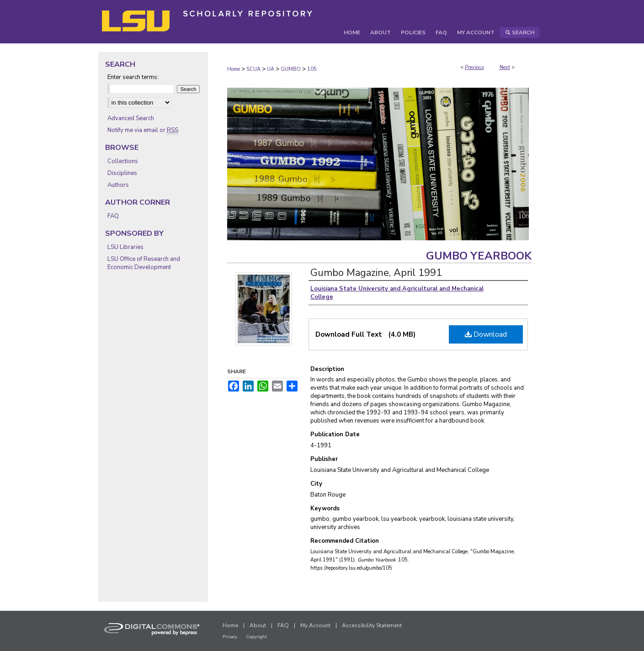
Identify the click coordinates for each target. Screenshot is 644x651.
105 (312, 69)
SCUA (253, 69)
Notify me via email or (143, 130)
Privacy (230, 637)
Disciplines (122, 173)
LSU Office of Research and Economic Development (144, 263)
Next (505, 67)
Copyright (256, 637)
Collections (123, 161)
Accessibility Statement (372, 625)
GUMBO (291, 69)
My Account (315, 625)
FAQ (113, 216)
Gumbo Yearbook (479, 256)
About (258, 625)
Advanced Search (131, 118)
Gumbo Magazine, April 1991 (376, 273)
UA (271, 69)
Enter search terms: (133, 77)
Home (234, 69)
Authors (118, 185)
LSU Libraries (125, 247)
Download (486, 334)
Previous (474, 67)
